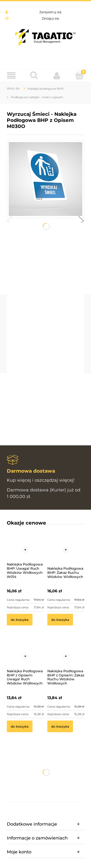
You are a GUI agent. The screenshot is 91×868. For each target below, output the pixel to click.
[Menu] (11, 76)
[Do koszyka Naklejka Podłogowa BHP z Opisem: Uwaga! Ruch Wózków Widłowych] (20, 726)
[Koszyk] (80, 75)
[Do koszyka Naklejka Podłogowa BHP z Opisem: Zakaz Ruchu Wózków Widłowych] (60, 726)
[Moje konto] (57, 76)
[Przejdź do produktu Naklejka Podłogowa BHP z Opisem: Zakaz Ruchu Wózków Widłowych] (66, 663)
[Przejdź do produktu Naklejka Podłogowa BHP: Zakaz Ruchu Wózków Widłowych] (66, 556)
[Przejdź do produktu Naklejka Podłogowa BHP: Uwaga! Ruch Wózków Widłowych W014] (25, 556)
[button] (10, 222)
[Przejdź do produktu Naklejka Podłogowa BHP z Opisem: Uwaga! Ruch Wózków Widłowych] (25, 663)
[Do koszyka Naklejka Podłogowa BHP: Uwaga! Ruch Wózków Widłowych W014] (20, 620)
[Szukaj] (34, 75)
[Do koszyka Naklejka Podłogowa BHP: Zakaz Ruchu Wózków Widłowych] (60, 620)
